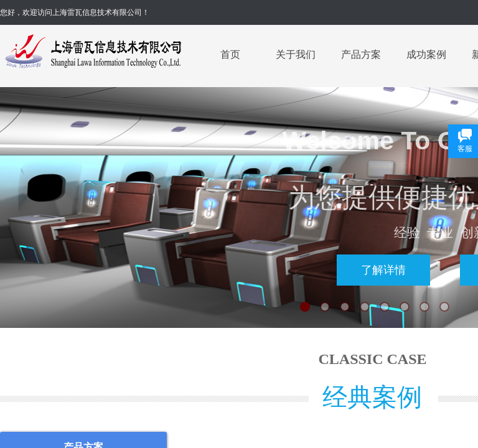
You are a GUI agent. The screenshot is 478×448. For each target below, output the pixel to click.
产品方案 (361, 54)
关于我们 (296, 54)
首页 (230, 54)
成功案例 (426, 54)
